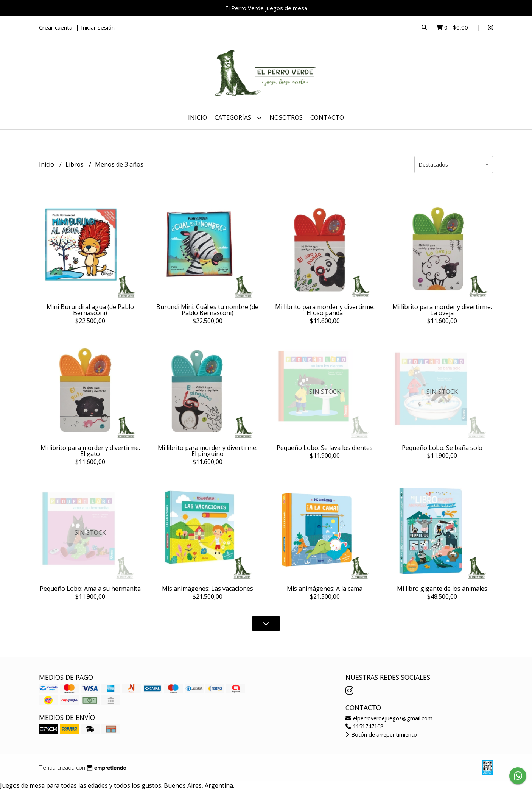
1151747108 (364, 726)
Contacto (327, 117)
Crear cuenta (56, 27)
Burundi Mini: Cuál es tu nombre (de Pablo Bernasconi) (207, 310)
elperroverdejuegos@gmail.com (389, 718)
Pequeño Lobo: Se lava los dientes (325, 448)
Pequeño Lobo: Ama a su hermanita (90, 589)
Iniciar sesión (98, 27)
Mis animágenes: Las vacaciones (208, 589)
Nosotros (286, 117)
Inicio (198, 117)
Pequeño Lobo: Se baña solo (442, 448)
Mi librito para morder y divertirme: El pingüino (208, 451)
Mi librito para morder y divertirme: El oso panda (325, 310)
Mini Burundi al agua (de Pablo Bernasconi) (90, 310)
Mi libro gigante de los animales (442, 589)
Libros (75, 164)
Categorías (238, 118)
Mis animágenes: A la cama (325, 589)
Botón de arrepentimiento (381, 735)
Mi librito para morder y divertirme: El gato (90, 451)
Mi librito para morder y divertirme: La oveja (442, 310)
